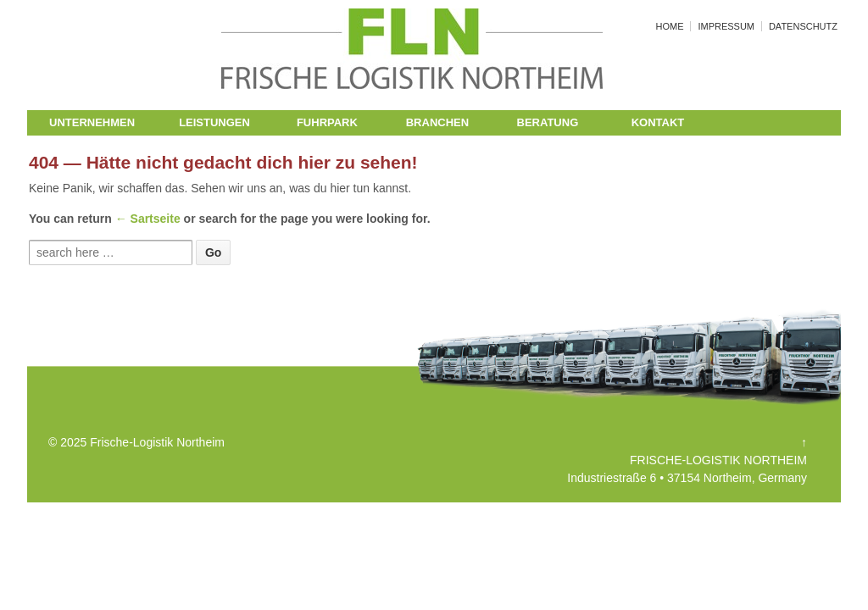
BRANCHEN (437, 122)
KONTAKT (658, 122)
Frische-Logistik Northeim (156, 442)
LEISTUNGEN (214, 122)
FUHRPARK (327, 122)
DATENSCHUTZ (803, 26)
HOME (670, 26)
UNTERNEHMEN (92, 122)
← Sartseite (148, 219)
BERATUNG (548, 122)
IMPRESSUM (726, 26)
